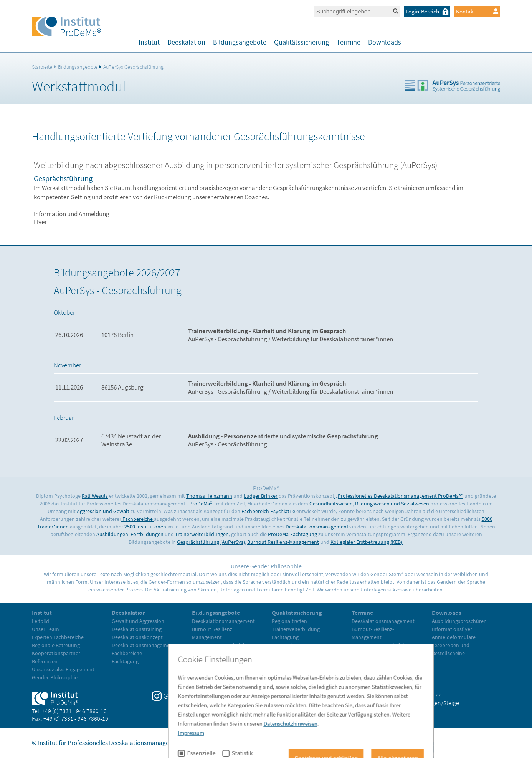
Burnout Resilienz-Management (283, 542)
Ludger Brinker (261, 496)
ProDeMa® (201, 504)
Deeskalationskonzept (137, 637)
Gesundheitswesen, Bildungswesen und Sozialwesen (369, 504)
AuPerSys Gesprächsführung (133, 67)
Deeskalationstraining (137, 629)
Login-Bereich (428, 11)
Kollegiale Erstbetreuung (220, 653)
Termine (349, 42)
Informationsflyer (452, 629)
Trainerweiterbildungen (202, 534)
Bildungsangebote (240, 42)
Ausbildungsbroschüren (459, 621)
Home (280, 743)
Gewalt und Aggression (138, 621)
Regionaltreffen (289, 621)
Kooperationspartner (56, 653)
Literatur (282, 661)
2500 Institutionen (145, 527)
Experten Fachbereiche (58, 637)
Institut (149, 42)
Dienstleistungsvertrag (298, 645)
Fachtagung (125, 661)
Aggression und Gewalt (103, 511)
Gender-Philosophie (55, 677)
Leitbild (40, 621)
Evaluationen (287, 653)
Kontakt (477, 11)
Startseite (42, 67)
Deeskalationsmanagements (318, 527)
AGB (374, 743)
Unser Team (45, 629)
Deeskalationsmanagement (143, 645)
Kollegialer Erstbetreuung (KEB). (367, 542)
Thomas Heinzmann (209, 496)
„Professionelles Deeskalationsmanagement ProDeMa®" (399, 496)
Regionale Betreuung (56, 645)
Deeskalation (186, 42)
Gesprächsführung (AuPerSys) (211, 542)
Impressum (309, 743)
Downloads (385, 42)
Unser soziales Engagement (63, 669)
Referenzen (45, 661)
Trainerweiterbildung (216, 661)
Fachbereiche (138, 519)
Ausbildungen (112, 534)
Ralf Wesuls (95, 496)
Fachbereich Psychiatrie (268, 511)
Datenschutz (346, 743)
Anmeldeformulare (454, 637)
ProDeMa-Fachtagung (292, 534)
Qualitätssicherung (302, 42)
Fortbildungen (147, 534)
